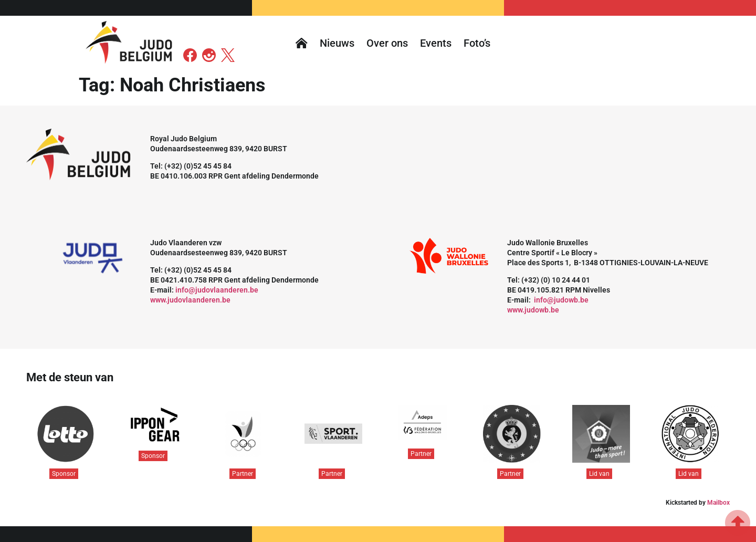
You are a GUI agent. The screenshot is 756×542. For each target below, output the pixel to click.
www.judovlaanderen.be (190, 300)
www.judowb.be (533, 310)
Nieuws (337, 43)
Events (436, 43)
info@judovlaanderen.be (217, 290)
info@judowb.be (561, 300)
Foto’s (477, 43)
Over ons (387, 43)
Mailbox (718, 503)
